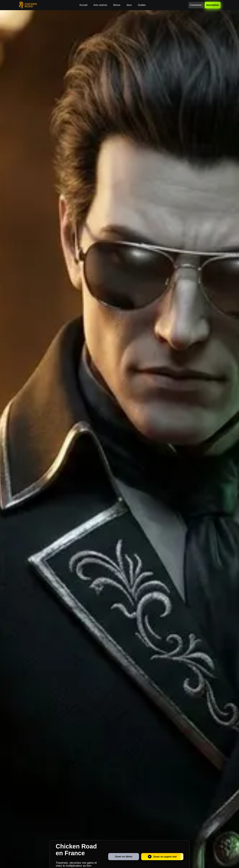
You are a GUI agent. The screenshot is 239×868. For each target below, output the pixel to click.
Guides (142, 5)
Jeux (129, 5)
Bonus (117, 5)
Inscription (213, 5)
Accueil (83, 5)
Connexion (196, 5)
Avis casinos (100, 5)
